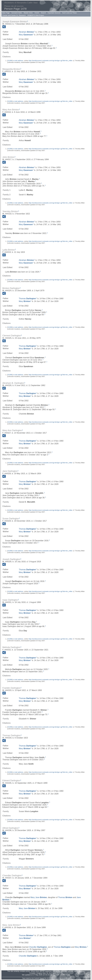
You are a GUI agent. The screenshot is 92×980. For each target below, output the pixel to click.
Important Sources (54, 13)
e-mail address (18, 61)
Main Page (6, 13)
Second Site (43, 978)
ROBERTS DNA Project (36, 15)
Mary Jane (39, 897)
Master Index (28, 13)
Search (43, 13)
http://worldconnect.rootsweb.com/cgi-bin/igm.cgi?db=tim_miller (50, 61)
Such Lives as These (69, 13)
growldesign (67, 978)
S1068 (10, 61)
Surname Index (17, 13)
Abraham (26, 32)
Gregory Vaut (41, 973)
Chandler (38, 947)
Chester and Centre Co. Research (14, 15)
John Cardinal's (35, 978)
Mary (26, 35)
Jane (25, 938)
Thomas (27, 299)
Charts (37, 13)
